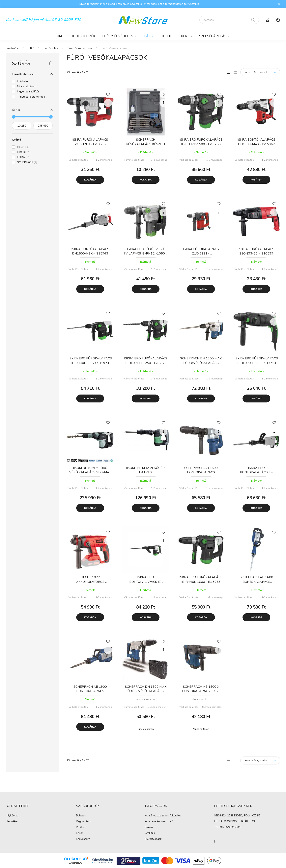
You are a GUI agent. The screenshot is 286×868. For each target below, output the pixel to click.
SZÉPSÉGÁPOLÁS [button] (213, 36)
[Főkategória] (13, 48)
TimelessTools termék (76, 36)
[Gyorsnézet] (108, 103)
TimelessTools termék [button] (31, 97)
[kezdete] (22, 126)
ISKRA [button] (24, 157)
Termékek (12, 822)
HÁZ (31, 48)
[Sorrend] (260, 72)
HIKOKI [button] (23, 152)
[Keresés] (229, 20)
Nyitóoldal (13, 816)
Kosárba (90, 180)
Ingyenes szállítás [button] (28, 92)
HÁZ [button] (147, 36)
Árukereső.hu (76, 863)
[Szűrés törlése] (51, 63)
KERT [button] (185, 36)
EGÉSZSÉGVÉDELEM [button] (118, 36)
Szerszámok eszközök (80, 48)
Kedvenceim (83, 839)
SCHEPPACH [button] (27, 162)
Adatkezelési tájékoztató (159, 822)
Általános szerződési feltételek (163, 816)
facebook (215, 841)
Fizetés (149, 828)
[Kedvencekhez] (108, 94)
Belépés (81, 816)
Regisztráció (83, 822)
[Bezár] (279, 4)
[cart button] (278, 20)
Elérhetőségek (153, 839)
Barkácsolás (51, 48)
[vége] (43, 126)
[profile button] (268, 20)
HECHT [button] (24, 147)
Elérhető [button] (22, 81)
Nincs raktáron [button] (26, 86)
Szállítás (150, 833)
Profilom (81, 828)
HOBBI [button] (166, 36)
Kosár (80, 833)
